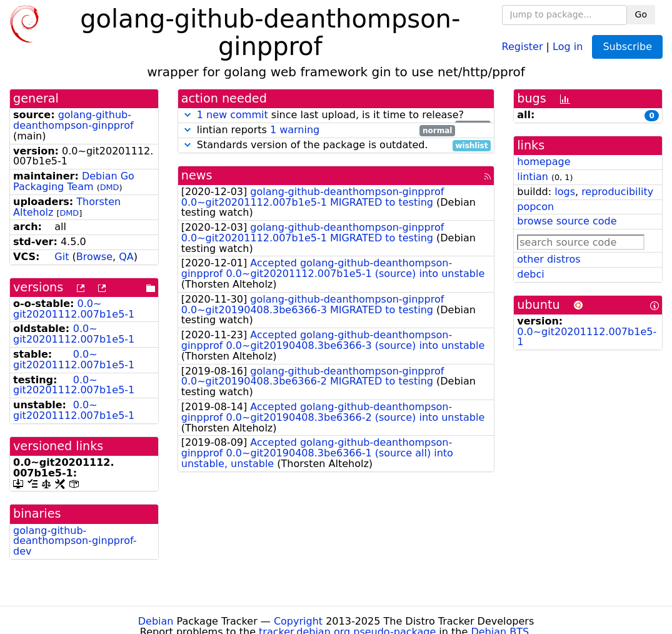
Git (62, 257)
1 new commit (233, 115)
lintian (533, 177)
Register (523, 46)
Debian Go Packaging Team (74, 181)
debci (530, 274)
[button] (188, 115)
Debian (156, 621)
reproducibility (617, 192)
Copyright (298, 621)
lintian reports (318, 130)
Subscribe (627, 47)
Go (641, 14)
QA (126, 257)
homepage (544, 162)
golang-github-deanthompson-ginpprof (73, 120)
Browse (94, 257)
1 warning (295, 130)
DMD (110, 187)
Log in (568, 46)
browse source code (567, 221)
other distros (549, 259)
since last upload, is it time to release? (336, 115)
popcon (535, 207)
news (197, 175)
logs (565, 192)
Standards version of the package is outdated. (336, 145)
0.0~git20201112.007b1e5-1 (74, 309)
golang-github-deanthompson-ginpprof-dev (75, 541)
